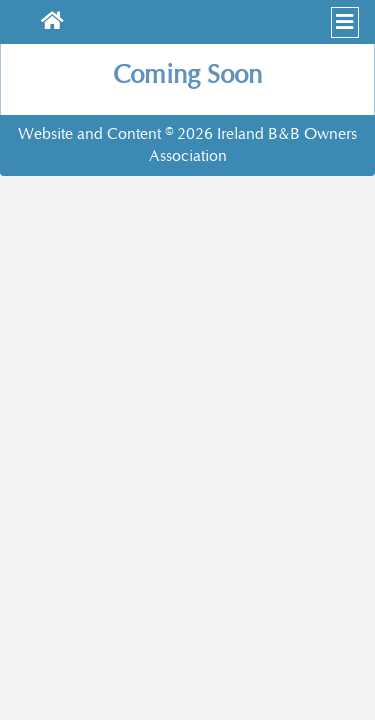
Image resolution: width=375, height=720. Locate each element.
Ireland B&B (258, 134)
